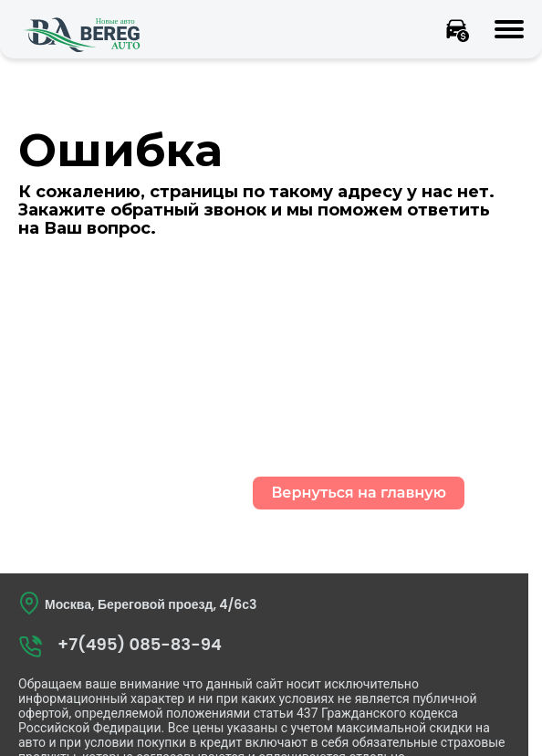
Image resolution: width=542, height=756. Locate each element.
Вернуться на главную (359, 493)
